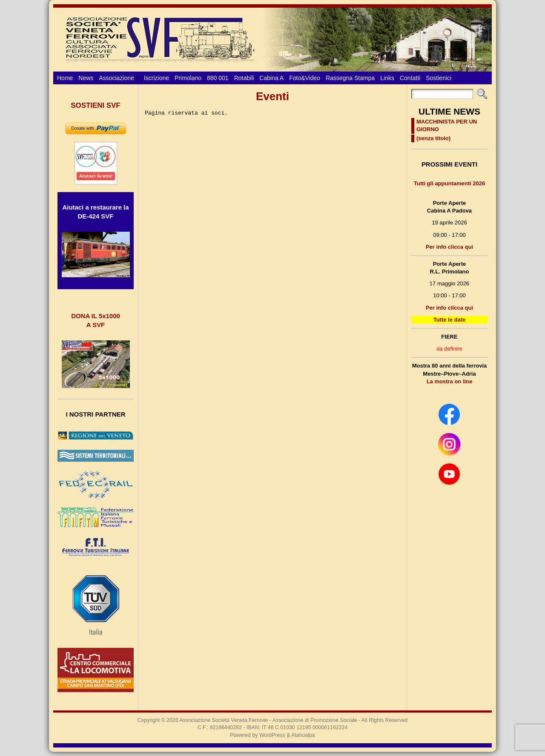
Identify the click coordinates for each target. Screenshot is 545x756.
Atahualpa (303, 735)
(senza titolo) (433, 138)
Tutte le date (450, 320)
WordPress (272, 735)
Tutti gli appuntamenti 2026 (449, 183)
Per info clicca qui (449, 247)
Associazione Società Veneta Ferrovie (224, 720)
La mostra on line (450, 381)
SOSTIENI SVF (95, 105)
